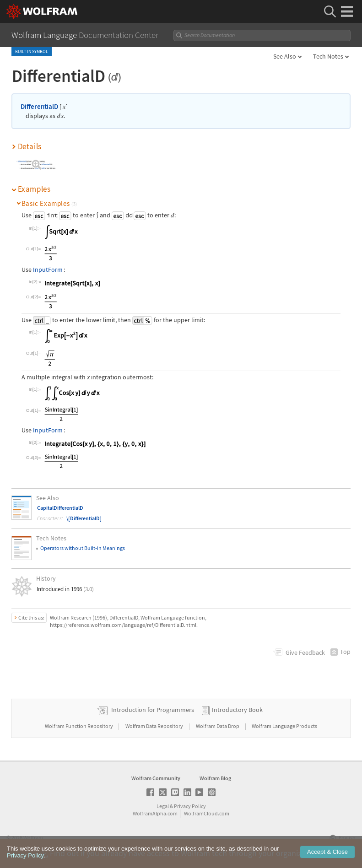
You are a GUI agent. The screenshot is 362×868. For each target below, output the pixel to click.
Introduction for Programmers (153, 710)
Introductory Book (237, 710)
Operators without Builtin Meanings (83, 548)
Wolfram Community (156, 778)
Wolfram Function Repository (79, 726)
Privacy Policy (190, 806)
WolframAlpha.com (155, 813)
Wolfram (33, 838)
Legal (163, 806)
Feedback (305, 652)
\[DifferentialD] (84, 518)
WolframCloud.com (207, 813)
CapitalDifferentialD (60, 508)
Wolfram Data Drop (218, 726)
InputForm (48, 270)
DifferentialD (39, 106)
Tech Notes (328, 56)
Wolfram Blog (215, 778)
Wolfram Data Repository (155, 726)
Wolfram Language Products (284, 726)
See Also (285, 56)
